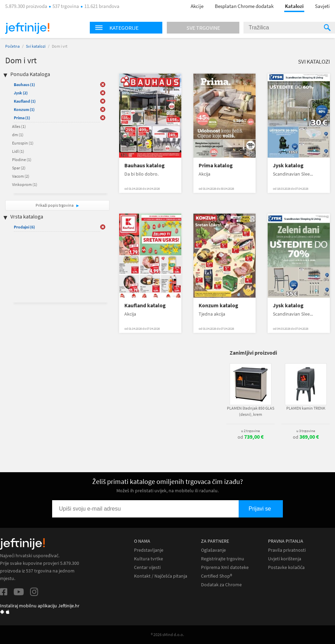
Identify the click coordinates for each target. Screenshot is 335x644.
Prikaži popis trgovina (55, 205)
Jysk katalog (288, 165)
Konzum (24, 109)
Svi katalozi (36, 46)
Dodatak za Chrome (221, 585)
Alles (19, 126)
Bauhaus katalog (145, 165)
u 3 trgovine (306, 431)
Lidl (18, 151)
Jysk (21, 93)
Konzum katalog (218, 305)
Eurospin (23, 143)
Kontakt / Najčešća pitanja (161, 576)
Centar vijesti (147, 567)
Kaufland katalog (145, 305)
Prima (22, 118)
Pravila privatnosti (287, 550)
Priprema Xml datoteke (225, 567)
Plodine (22, 160)
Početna (12, 46)
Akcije (197, 6)
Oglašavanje (213, 550)
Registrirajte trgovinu (223, 559)
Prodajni (24, 227)
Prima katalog (216, 165)
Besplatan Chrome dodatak (244, 6)
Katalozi (294, 6)
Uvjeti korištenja (285, 559)
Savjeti (322, 6)
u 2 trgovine (250, 431)
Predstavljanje (149, 550)
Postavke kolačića (286, 567)
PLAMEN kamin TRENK (306, 408)
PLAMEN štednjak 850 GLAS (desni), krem (251, 411)
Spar (19, 168)
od (251, 437)
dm (18, 135)
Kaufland (25, 101)
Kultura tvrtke (149, 559)
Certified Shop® (217, 576)
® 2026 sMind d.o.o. (167, 634)
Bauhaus (24, 85)
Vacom (21, 176)
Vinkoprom (25, 184)
